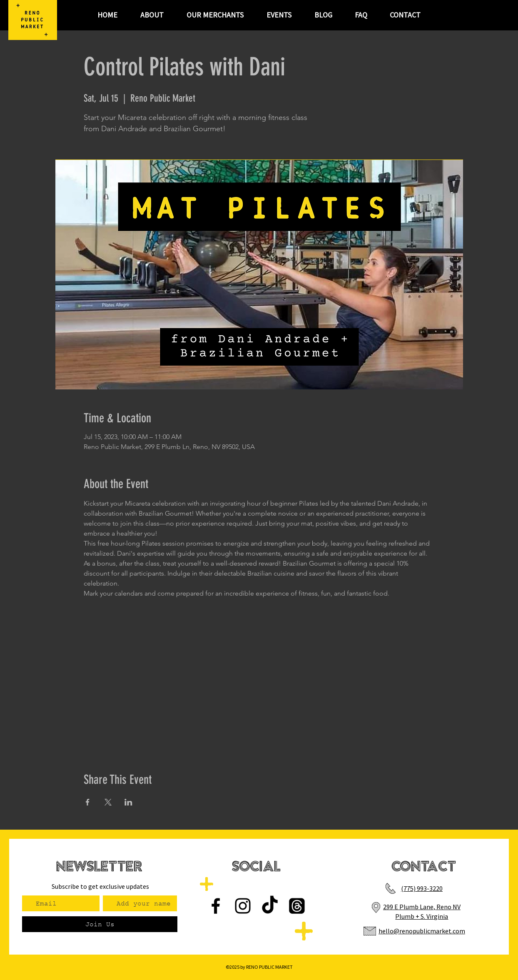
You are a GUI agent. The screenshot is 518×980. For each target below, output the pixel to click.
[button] (279, 15)
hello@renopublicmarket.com (422, 931)
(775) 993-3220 (422, 888)
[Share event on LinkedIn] (128, 802)
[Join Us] (100, 924)
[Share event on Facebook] (88, 802)
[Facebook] (216, 906)
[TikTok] (270, 906)
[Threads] (297, 906)
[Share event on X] (108, 802)
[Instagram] (243, 906)
